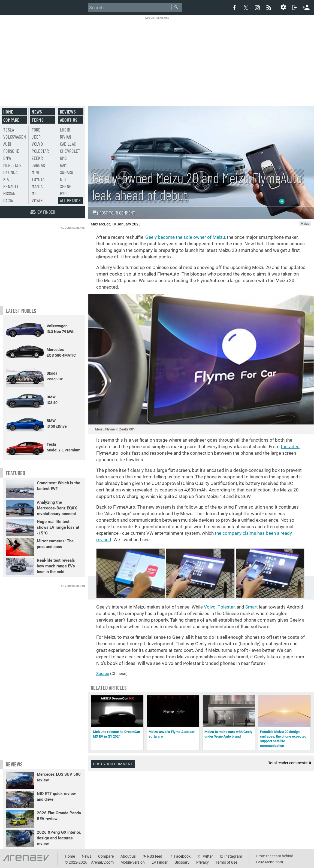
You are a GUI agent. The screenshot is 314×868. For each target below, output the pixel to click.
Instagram (233, 856)
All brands (70, 200)
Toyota (38, 179)
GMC (64, 158)
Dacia (8, 200)
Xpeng (66, 186)
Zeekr (37, 158)
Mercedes (12, 165)
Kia (6, 179)
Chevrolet (70, 151)
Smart (252, 607)
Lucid (65, 130)
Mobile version (133, 862)
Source (103, 674)
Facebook (182, 856)
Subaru (67, 172)
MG (34, 193)
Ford (36, 130)
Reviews (68, 112)
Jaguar (38, 165)
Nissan (9, 193)
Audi (7, 144)
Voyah (37, 200)
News (37, 112)
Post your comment (114, 213)
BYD (63, 193)
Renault (11, 186)
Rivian (66, 137)
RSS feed (155, 856)
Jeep (36, 137)
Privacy (203, 862)
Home (8, 112)
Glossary (182, 862)
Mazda (37, 186)
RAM (63, 165)
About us (69, 120)
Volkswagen (15, 137)
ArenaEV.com (102, 862)
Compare (11, 120)
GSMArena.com (270, 862)
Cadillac (68, 144)
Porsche (11, 151)
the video (290, 447)
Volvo (210, 607)
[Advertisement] (157, 58)
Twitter (207, 856)
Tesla (9, 130)
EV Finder (160, 862)
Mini (35, 172)
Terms (38, 120)
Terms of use (226, 862)
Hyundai (11, 172)
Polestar (226, 607)
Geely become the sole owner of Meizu (185, 237)
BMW (7, 158)
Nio (63, 179)
